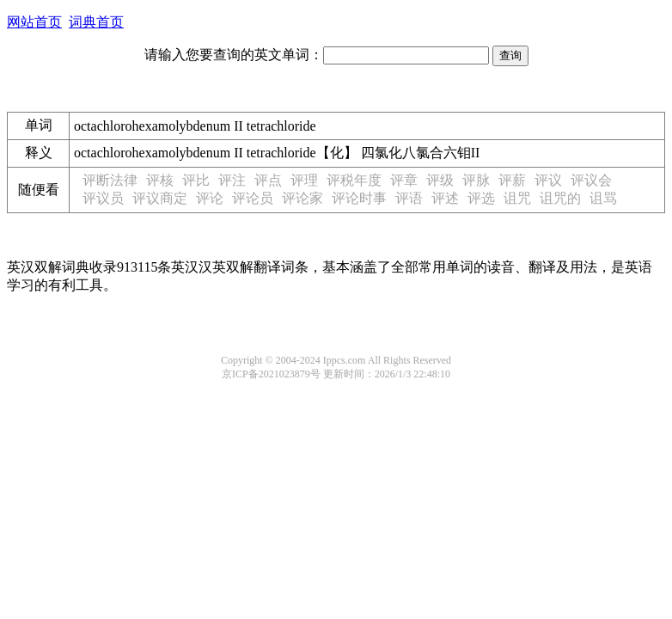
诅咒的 (560, 198)
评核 (160, 180)
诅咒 (517, 198)
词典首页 (96, 22)
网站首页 (34, 22)
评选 (481, 198)
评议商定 (160, 198)
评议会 (591, 180)
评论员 (253, 198)
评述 (445, 198)
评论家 (302, 198)
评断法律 (110, 180)
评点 (268, 180)
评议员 (103, 198)
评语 (409, 198)
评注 (232, 180)
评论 (210, 198)
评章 (404, 180)
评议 (548, 180)
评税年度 (354, 180)
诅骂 (603, 198)
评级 (440, 180)
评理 (304, 180)
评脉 (476, 180)
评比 (196, 180)
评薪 (512, 180)
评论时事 (359, 198)
